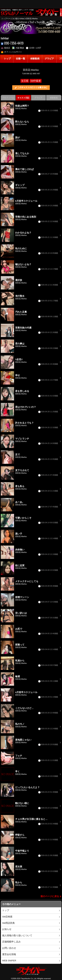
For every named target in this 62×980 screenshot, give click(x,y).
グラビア (49, 59)
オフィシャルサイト (11, 52)
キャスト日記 (23, 98)
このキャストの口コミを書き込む (32, 87)
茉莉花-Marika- (32, 19)
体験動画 (35, 59)
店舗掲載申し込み (11, 942)
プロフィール (8, 98)
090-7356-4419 (12, 43)
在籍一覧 (21, 59)
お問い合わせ (9, 948)
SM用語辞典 (8, 923)
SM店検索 (7, 917)
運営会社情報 (9, 954)
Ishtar (22, 19)
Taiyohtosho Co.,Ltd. (29, 978)
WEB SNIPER (9, 961)
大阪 (16, 19)
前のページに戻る (50, 896)
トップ (7, 59)
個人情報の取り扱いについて (17, 936)
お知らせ (7, 929)
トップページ (7, 19)
